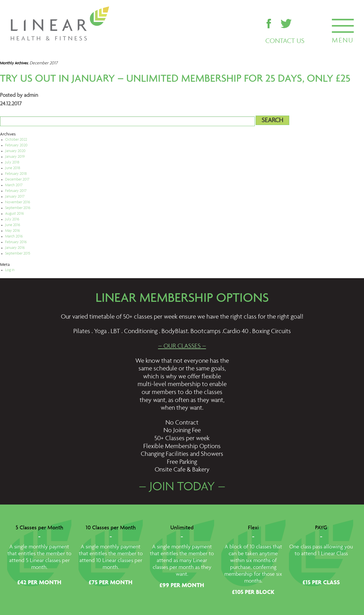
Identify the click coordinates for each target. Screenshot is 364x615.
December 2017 (17, 180)
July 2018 (12, 163)
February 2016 (16, 242)
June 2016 (13, 225)
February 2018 (16, 174)
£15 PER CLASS (321, 583)
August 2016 (15, 214)
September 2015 (18, 254)
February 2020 (16, 145)
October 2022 (16, 140)
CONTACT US (285, 41)
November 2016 (18, 202)
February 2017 (16, 191)
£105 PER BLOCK (253, 593)
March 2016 (14, 237)
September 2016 (18, 208)
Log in (10, 270)
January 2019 (15, 157)
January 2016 (15, 248)
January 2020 (15, 151)
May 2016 (13, 231)
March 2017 (14, 185)
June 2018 (13, 168)
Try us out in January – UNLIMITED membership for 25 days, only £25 (175, 79)
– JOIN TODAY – (182, 487)
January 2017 (15, 197)
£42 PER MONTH (39, 583)
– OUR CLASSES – (182, 346)
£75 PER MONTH (111, 583)
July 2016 (12, 220)
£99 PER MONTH (182, 586)
